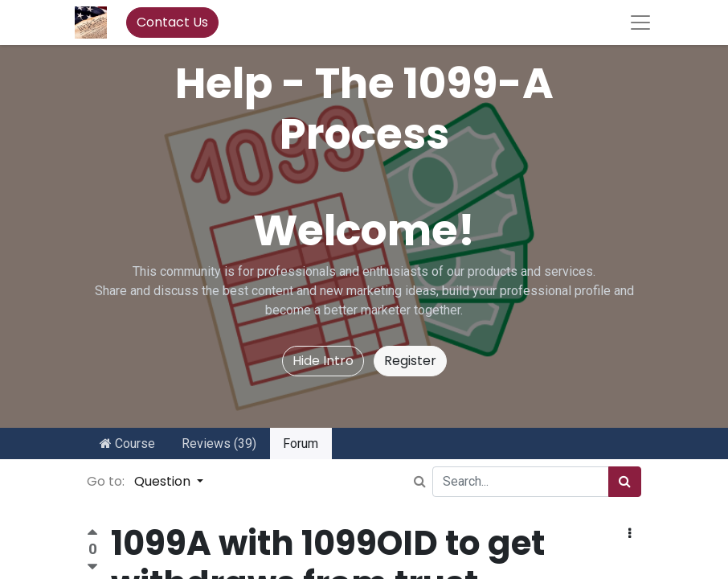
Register (410, 361)
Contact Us (172, 22)
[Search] (625, 482)
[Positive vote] (92, 534)
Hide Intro (323, 361)
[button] (630, 534)
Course (127, 443)
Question (164, 481)
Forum (301, 443)
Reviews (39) (219, 443)
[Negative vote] (92, 567)
